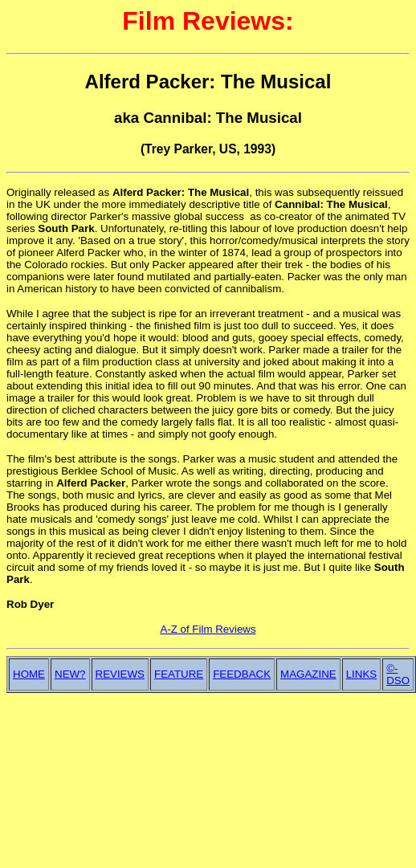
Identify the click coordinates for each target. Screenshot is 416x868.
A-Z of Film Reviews (208, 629)
